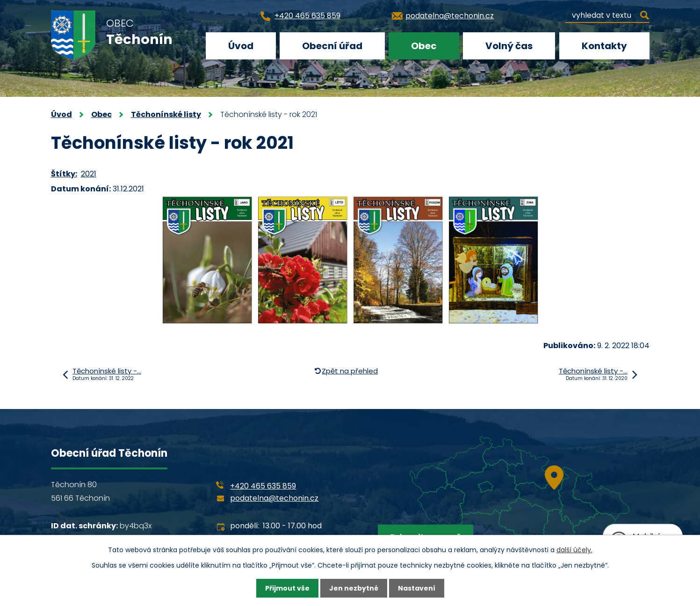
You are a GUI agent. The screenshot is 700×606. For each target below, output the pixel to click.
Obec (424, 46)
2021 (89, 174)
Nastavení (417, 588)
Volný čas (509, 46)
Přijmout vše (287, 588)
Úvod (241, 46)
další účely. (574, 550)
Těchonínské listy (166, 114)
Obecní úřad (332, 46)
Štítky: (64, 174)
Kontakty (604, 46)
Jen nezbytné (354, 588)
